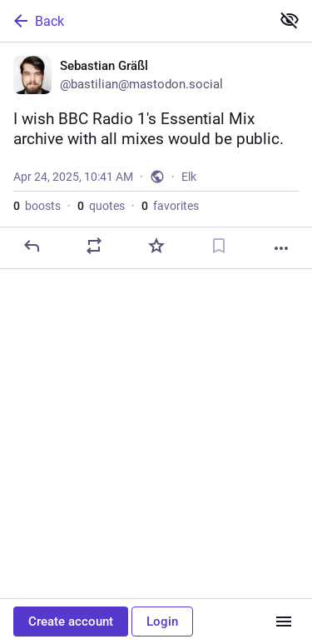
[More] (281, 248)
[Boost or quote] (94, 246)
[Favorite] (156, 246)
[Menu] (284, 622)
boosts (37, 206)
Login (162, 622)
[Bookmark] (219, 246)
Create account (71, 622)
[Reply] (32, 246)
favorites (170, 206)
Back (37, 21)
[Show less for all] (290, 20)
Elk (189, 177)
